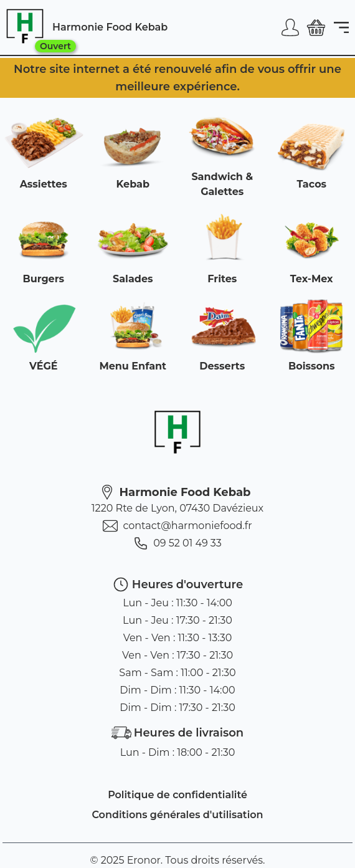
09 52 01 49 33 (177, 543)
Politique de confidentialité (177, 795)
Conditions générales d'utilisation (177, 815)
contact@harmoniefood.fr (177, 526)
